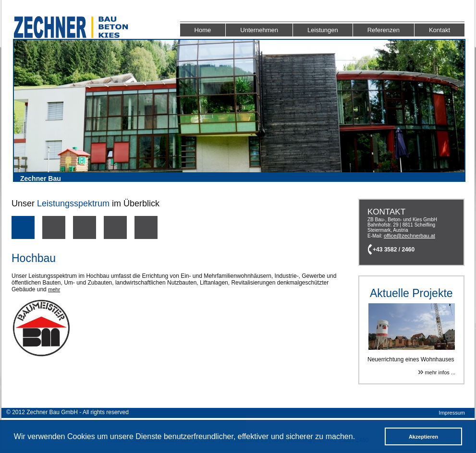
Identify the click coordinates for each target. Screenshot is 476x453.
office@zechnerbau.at (409, 236)
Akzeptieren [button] (423, 437)
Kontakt (439, 30)
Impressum (452, 413)
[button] (358, 438)
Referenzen (384, 30)
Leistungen (323, 30)
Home (203, 30)
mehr (54, 289)
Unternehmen (259, 30)
